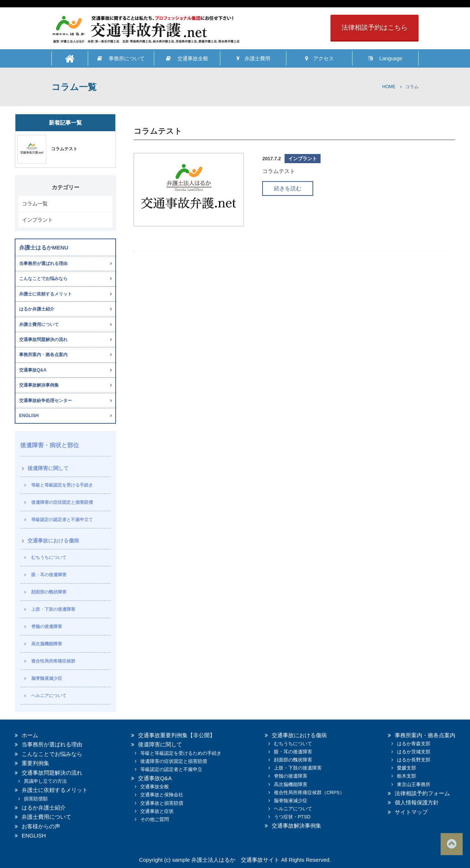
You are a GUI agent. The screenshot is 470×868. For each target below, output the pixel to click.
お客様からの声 (41, 826)
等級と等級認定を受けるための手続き (181, 753)
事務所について (121, 58)
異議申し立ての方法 (45, 781)
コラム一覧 (35, 204)
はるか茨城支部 (414, 752)
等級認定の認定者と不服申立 (171, 769)
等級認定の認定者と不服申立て (62, 520)
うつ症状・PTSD (292, 817)
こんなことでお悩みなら (43, 279)
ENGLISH (29, 416)
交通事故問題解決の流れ (43, 340)
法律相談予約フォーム (422, 793)
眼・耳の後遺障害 (49, 575)
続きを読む (288, 188)
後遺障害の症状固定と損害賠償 (62, 502)
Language (385, 58)
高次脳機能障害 (47, 644)
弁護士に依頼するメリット (46, 294)
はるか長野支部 (414, 760)
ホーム (30, 735)
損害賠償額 (36, 799)
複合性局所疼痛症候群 (53, 661)
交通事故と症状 (157, 811)
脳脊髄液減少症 (47, 678)
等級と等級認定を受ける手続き (62, 485)
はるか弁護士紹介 (37, 309)
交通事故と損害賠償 (162, 803)
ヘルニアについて (49, 696)
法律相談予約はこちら (375, 28)
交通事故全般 (187, 58)
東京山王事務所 (414, 784)
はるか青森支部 (414, 744)
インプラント (37, 220)
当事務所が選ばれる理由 (43, 263)
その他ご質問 (155, 819)
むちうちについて (49, 557)
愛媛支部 (406, 768)
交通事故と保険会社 (162, 795)
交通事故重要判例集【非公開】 (177, 735)
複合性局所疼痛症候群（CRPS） (309, 792)
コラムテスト (64, 149)
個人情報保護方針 (417, 802)
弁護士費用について (39, 324)
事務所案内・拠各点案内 (43, 355)
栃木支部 (406, 776)
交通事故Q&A (33, 370)
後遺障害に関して (48, 468)
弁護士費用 (253, 58)
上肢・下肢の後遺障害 (53, 609)
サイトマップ (411, 812)
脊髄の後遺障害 (47, 627)
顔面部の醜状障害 (49, 592)
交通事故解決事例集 (39, 385)
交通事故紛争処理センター (46, 401)
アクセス (319, 58)
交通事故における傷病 (53, 541)
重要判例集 (35, 763)
